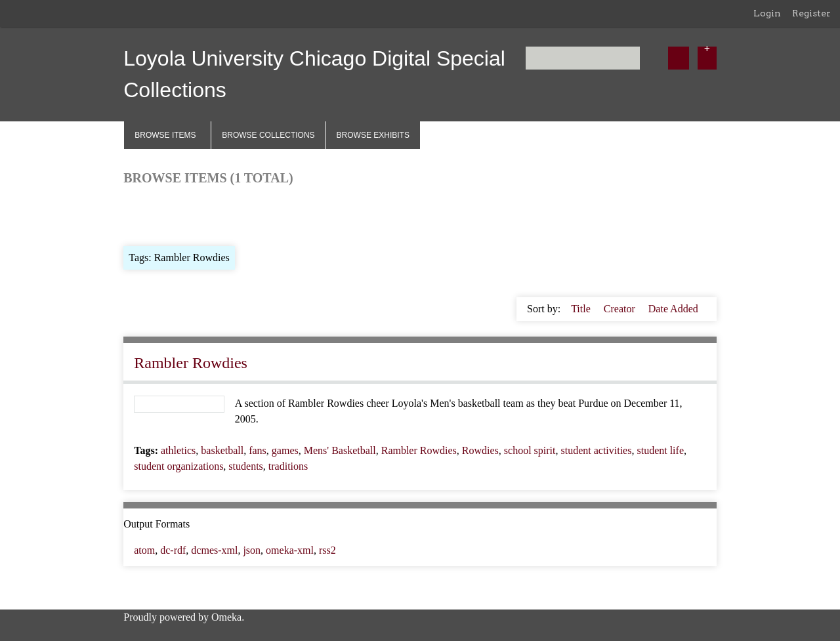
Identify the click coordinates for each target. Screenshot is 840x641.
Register (811, 13)
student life (660, 450)
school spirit (530, 450)
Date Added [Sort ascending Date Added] (673, 309)
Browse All (147, 214)
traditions (288, 466)
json (252, 550)
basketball (222, 450)
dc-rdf (173, 550)
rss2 (327, 550)
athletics (178, 450)
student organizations (178, 466)
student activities (596, 450)
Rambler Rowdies (191, 363)
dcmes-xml (214, 550)
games (285, 450)
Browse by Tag (213, 214)
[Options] (707, 58)
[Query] (583, 58)
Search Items (283, 214)
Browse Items (165, 135)
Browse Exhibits (373, 135)
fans (258, 450)
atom (144, 550)
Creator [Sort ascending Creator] (621, 309)
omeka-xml (290, 550)
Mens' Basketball (340, 450)
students (245, 466)
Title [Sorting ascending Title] (582, 309)
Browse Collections (268, 135)
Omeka (226, 617)
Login (767, 13)
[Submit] (679, 58)
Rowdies (480, 450)
